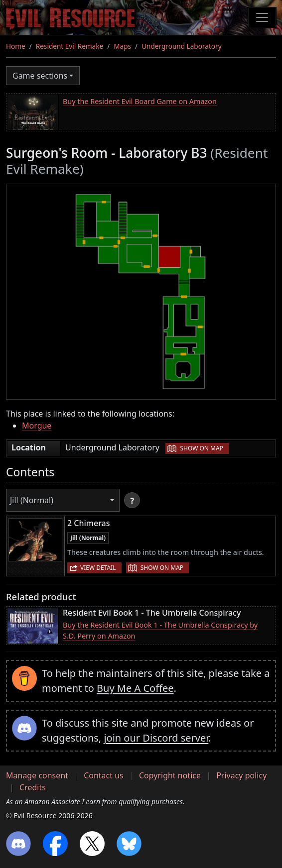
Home (16, 46)
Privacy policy (241, 775)
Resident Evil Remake (70, 46)
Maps (122, 46)
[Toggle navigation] (262, 17)
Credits (33, 787)
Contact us (104, 775)
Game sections (40, 76)
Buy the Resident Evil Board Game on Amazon (140, 101)
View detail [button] (98, 568)
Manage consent (37, 775)
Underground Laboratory (181, 46)
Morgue (37, 426)
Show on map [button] (201, 448)
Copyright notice (170, 775)
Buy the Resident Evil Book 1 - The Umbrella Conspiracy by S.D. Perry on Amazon (160, 630)
